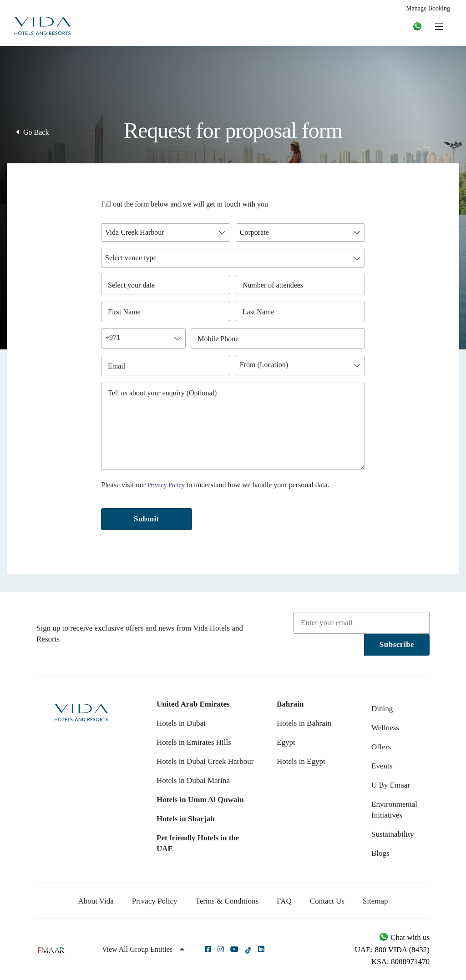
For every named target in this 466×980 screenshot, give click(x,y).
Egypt (286, 742)
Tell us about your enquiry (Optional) (162, 393)
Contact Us (327, 901)
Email (119, 366)
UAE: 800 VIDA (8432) (392, 950)
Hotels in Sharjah (186, 819)
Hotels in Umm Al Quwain (200, 800)
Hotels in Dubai (181, 723)
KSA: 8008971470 (400, 962)
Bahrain (290, 704)
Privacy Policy (166, 485)
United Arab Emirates (193, 704)
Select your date (131, 285)
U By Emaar (391, 785)
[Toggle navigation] (439, 26)
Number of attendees (275, 285)
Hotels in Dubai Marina (193, 780)
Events (382, 766)
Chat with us (404, 937)
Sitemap (375, 901)
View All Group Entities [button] (143, 949)
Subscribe (397, 644)
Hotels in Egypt (301, 761)
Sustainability (393, 834)
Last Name (261, 312)
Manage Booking (428, 8)
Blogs (380, 853)
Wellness (385, 728)
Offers (381, 747)
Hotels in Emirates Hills (194, 742)
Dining (382, 709)
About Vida (96, 901)
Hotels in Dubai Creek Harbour (205, 761)
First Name (126, 312)
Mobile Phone (220, 339)
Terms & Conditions (227, 901)
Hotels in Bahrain (304, 723)
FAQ (284, 901)
